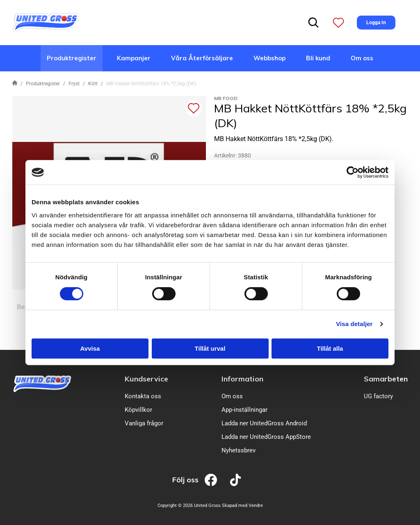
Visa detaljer (354, 324)
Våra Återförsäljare (202, 58)
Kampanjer (134, 58)
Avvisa (90, 348)
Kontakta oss (143, 396)
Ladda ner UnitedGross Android (264, 423)
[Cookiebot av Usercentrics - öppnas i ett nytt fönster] (353, 172)
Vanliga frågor (144, 423)
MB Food (226, 98)
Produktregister (72, 58)
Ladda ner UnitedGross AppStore (266, 437)
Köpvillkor (138, 410)
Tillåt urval (210, 348)
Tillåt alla (330, 348)
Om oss (362, 58)
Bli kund (318, 58)
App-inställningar (244, 410)
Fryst (74, 84)
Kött (93, 84)
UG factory (378, 396)
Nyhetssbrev (239, 450)
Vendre (256, 506)
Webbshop (269, 58)
